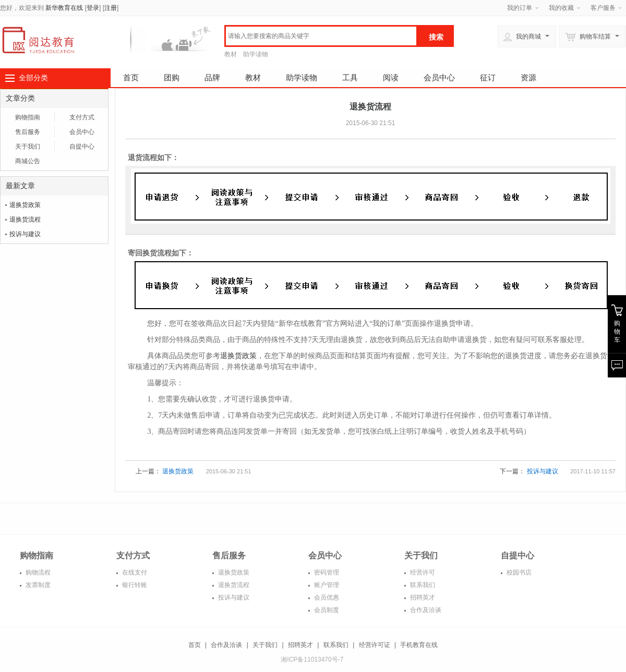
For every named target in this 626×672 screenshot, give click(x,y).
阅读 (391, 77)
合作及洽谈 (425, 610)
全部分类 (33, 78)
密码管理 (326, 572)
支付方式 (82, 117)
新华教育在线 (64, 8)
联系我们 (422, 585)
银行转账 (134, 585)
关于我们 (28, 146)
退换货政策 (25, 205)
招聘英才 (422, 597)
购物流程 (37, 572)
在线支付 (134, 572)
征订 (488, 77)
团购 (172, 77)
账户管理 (326, 585)
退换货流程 (25, 219)
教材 (231, 54)
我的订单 (520, 8)
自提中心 (82, 146)
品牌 (212, 77)
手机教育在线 (419, 645)
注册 (111, 8)
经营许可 (422, 572)
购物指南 (28, 117)
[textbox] (321, 36)
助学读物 (256, 54)
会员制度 (326, 610)
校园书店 (518, 572)
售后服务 (28, 132)
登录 (93, 8)
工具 (350, 77)
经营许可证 (375, 645)
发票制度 (37, 585)
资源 (528, 77)
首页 (131, 77)
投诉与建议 (25, 234)
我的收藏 (561, 8)
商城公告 (28, 161)
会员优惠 (326, 597)
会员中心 (439, 77)
